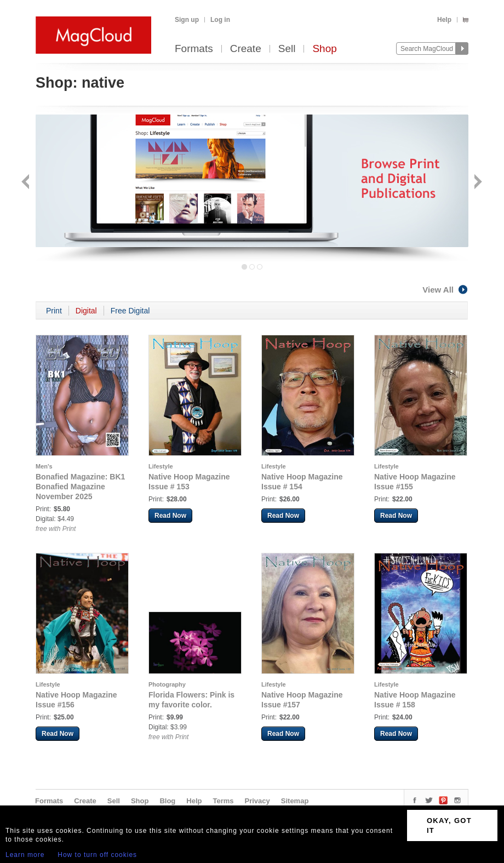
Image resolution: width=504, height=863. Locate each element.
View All (445, 290)
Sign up (187, 20)
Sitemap (295, 801)
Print (54, 311)
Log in (220, 20)
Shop (324, 49)
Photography (167, 684)
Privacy (257, 801)
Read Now (170, 516)
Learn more (25, 855)
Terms (223, 801)
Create (246, 49)
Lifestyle (161, 466)
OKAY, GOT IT (449, 825)
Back (27, 183)
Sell (287, 49)
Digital (86, 311)
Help (444, 20)
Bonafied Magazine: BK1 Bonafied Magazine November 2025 (80, 487)
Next (477, 183)
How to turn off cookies (97, 855)
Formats (194, 49)
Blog (167, 801)
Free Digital (130, 311)
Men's (44, 466)
